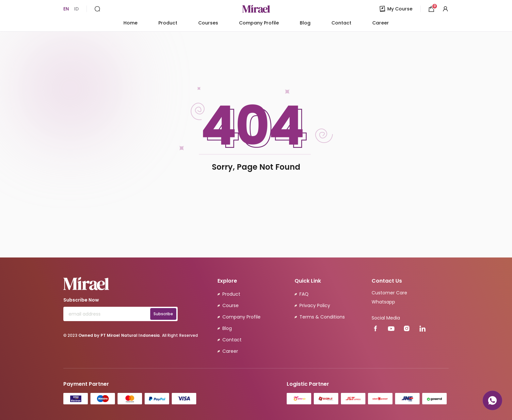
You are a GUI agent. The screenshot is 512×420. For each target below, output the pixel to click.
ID (76, 9)
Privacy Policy (315, 305)
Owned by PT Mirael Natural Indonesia (119, 335)
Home (130, 23)
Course (231, 305)
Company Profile (259, 23)
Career (381, 23)
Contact (341, 23)
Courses (208, 23)
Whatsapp (383, 302)
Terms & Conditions (322, 317)
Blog (305, 23)
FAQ (304, 294)
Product (168, 23)
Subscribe (163, 314)
